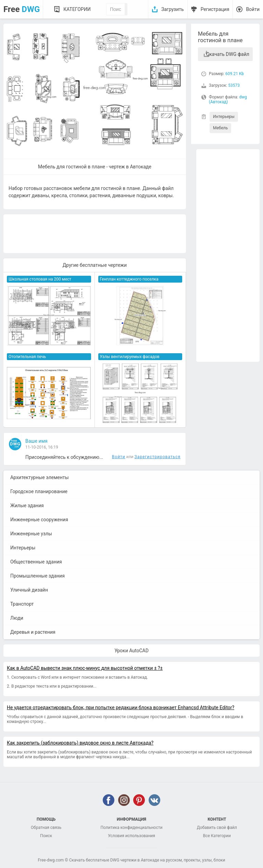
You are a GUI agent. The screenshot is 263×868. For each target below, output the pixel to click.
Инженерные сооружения (39, 520)
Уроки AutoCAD (131, 651)
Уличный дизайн (29, 590)
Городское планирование (39, 491)
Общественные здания (36, 562)
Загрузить (173, 9)
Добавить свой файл (217, 828)
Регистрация (215, 9)
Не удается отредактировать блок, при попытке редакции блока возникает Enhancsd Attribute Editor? (121, 708)
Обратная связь (46, 828)
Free (22, 9)
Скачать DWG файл (228, 54)
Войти (253, 9)
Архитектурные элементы (40, 477)
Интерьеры (224, 117)
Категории (77, 9)
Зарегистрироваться (158, 457)
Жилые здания (27, 506)
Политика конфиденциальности (132, 828)
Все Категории (217, 836)
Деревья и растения (33, 632)
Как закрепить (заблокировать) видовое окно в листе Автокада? (80, 743)
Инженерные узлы (31, 534)
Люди (17, 618)
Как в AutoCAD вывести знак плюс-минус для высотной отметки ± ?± (85, 668)
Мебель (220, 128)
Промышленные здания (37, 576)
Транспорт (22, 604)
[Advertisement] (228, 255)
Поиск (46, 836)
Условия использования (131, 836)
